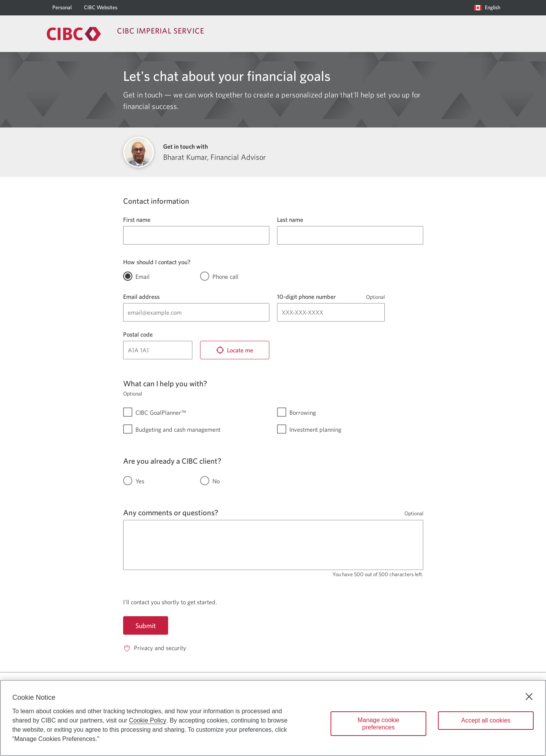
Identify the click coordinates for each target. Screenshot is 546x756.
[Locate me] (235, 350)
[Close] (529, 697)
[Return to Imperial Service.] (74, 34)
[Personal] (62, 8)
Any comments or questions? (171, 512)
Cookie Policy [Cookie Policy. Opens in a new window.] (148, 720)
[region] (273, 718)
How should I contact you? (157, 262)
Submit (146, 626)
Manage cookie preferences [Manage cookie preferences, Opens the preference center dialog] (378, 724)
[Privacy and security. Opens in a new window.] (155, 648)
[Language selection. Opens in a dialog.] (487, 8)
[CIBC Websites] (101, 8)
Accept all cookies (486, 720)
